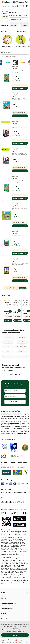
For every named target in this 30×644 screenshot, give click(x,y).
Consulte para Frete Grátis (20, 85)
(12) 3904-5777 (6, 493)
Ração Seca (8, 337)
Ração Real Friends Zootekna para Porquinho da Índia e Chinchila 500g (19, 154)
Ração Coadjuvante (21, 347)
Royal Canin (22, 342)
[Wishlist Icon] (24, 6)
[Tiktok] (18, 502)
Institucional (15, 593)
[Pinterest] (10, 502)
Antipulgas (22, 351)
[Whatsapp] (14, 502)
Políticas (15, 618)
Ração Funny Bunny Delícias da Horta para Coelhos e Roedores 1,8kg (20, 99)
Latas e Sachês (22, 337)
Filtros (14, 25)
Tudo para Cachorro (15, 603)
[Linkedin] (22, 502)
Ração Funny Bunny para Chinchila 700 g (19, 209)
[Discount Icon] (21, 6)
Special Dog (15, 356)
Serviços (15, 598)
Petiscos (8, 351)
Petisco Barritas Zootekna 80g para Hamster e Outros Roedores (19, 236)
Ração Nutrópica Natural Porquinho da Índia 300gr (19, 181)
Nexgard (8, 342)
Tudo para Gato (15, 608)
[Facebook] (6, 502)
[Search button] (18, 6)
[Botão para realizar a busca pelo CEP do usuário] (26, 19)
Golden (8, 347)
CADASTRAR (15, 402)
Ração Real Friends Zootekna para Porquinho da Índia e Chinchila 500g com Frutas (19, 127)
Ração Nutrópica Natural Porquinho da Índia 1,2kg (19, 71)
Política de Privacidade (17, 632)
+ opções (14, 68)
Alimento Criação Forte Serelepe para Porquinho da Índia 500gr (20, 264)
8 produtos (5, 25)
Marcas (15, 613)
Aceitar (15, 635)
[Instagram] (2, 502)
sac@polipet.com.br (20, 493)
